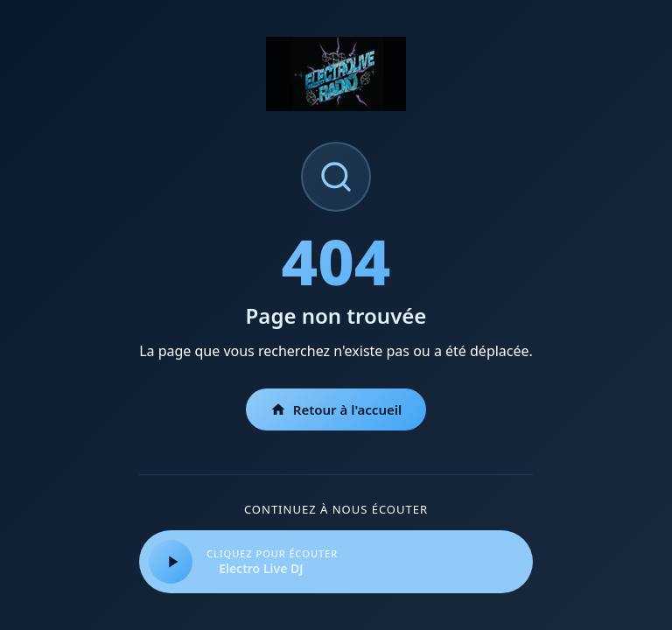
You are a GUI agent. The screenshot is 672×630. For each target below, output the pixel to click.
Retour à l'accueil (336, 409)
